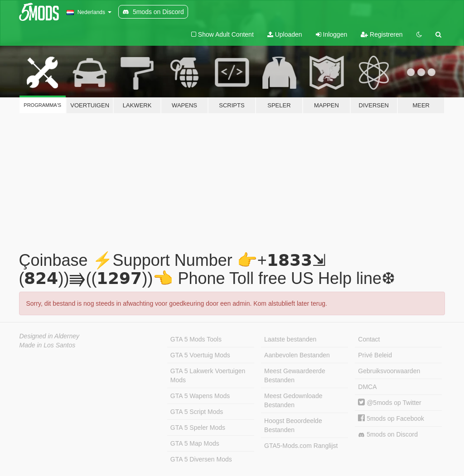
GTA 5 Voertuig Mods (200, 355)
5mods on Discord (388, 435)
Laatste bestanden (290, 339)
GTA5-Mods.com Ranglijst (301, 446)
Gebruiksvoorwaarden (389, 371)
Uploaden (285, 34)
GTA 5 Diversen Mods (201, 459)
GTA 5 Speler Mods (198, 428)
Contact (369, 339)
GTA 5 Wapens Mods (200, 396)
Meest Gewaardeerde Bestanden (295, 375)
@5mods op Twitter (389, 403)
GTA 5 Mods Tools (196, 339)
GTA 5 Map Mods (195, 443)
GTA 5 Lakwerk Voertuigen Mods (208, 375)
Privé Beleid (375, 355)
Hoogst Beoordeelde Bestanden (293, 425)
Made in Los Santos (48, 345)
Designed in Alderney (50, 336)
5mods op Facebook (391, 418)
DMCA (367, 387)
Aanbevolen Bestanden (297, 355)
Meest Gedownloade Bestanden (293, 400)
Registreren (382, 34)
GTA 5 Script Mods (197, 412)
